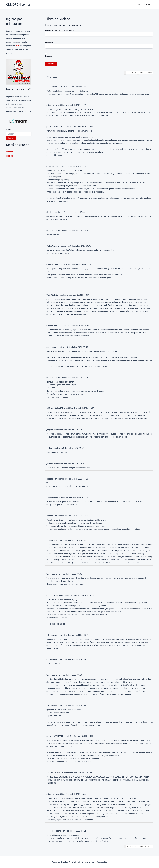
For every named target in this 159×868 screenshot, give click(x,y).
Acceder (10, 152)
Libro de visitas (145, 5)
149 (141, 73)
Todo (150, 73)
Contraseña (49, 42)
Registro (10, 156)
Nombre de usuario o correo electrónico (60, 30)
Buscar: (9, 130)
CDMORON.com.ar (19, 5)
